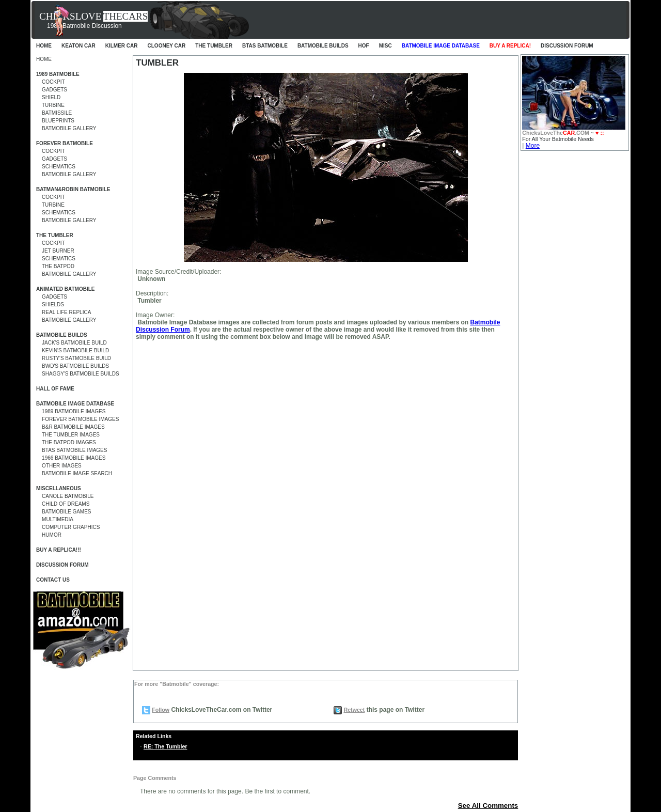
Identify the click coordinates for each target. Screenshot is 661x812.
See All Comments (488, 806)
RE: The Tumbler (165, 746)
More (533, 146)
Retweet (354, 710)
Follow (161, 710)
